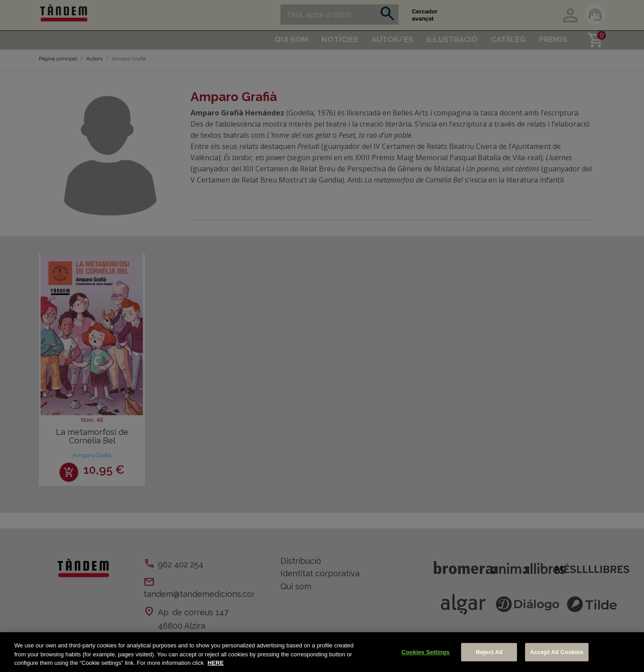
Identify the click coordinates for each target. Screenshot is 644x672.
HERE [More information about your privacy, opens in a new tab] (216, 663)
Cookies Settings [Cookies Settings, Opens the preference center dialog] (426, 652)
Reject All (489, 652)
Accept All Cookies (557, 652)
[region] (322, 652)
